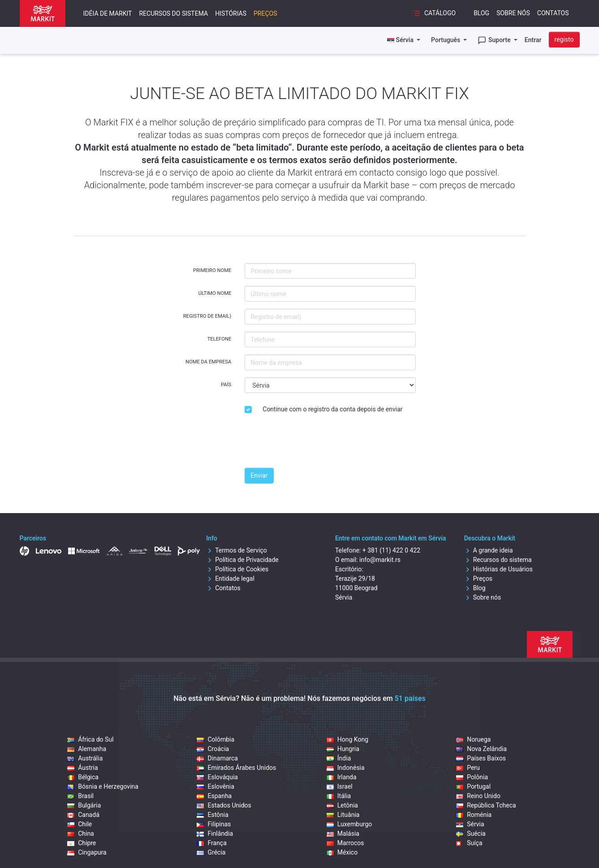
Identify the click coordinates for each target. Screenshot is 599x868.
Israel (340, 786)
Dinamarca (217, 758)
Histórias (231, 13)
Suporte (495, 40)
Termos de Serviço (237, 550)
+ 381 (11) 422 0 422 (391, 550)
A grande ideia (489, 550)
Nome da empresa (208, 362)
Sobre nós (513, 13)
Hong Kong (347, 739)
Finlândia (215, 833)
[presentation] (313, 443)
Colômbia (215, 739)
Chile (80, 824)
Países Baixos (481, 758)
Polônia (472, 777)
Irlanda (342, 777)
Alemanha (87, 749)
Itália (339, 796)
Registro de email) (207, 316)
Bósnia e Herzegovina (103, 786)
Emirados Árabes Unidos (236, 768)
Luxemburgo (349, 824)
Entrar (533, 40)
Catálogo (434, 13)
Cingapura (87, 852)
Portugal (473, 786)
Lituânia (343, 815)
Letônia (342, 805)
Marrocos (345, 843)
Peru (468, 768)
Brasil (80, 796)
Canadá (83, 815)
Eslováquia (217, 777)
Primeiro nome (212, 270)
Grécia (211, 852)
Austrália (85, 758)
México (342, 852)
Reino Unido (478, 796)
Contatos (553, 13)
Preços (265, 13)
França (211, 843)
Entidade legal (230, 579)
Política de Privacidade (242, 560)
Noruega (473, 739)
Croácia (213, 749)
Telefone (220, 339)
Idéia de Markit (108, 13)
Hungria (343, 749)
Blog (481, 13)
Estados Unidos (224, 805)
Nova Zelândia (481, 749)
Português (446, 40)
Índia (339, 758)
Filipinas (214, 824)
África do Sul (90, 739)
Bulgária (84, 805)
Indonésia (346, 768)
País (226, 385)
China (81, 833)
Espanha (214, 796)
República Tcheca (486, 805)
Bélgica (83, 777)
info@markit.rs (380, 560)
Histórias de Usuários (498, 569)
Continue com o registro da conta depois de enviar (332, 409)
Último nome (215, 293)
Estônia (212, 815)
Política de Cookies (237, 569)
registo (564, 39)
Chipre (82, 843)
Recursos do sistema (173, 13)
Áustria (82, 768)
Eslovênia (215, 786)
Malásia (343, 833)
